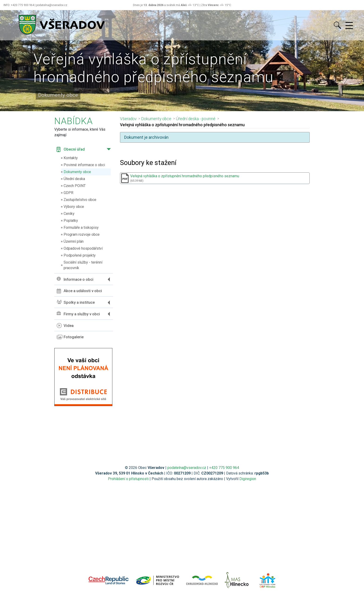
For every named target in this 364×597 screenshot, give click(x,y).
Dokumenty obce (77, 172)
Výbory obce (74, 207)
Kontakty (71, 158)
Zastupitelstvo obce (80, 200)
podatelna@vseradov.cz (187, 468)
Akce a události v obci (79, 291)
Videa (65, 326)
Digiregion (248, 479)
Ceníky (69, 214)
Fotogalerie (70, 337)
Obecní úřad (71, 149)
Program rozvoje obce (82, 234)
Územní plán (74, 241)
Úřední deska (74, 179)
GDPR (68, 193)
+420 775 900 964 (224, 468)
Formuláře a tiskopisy (81, 228)
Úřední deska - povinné (196, 119)
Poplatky (71, 221)
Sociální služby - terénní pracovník (83, 265)
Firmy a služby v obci (78, 314)
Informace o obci (75, 279)
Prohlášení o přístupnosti (128, 479)
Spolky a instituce (76, 302)
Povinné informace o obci (84, 165)
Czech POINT (75, 186)
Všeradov (128, 119)
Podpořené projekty (80, 255)
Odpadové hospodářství (83, 248)
